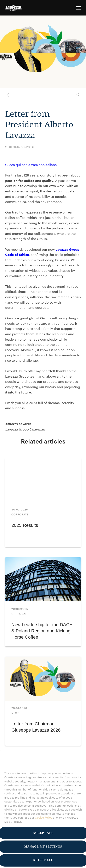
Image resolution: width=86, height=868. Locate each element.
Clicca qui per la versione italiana (31, 165)
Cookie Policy (44, 818)
